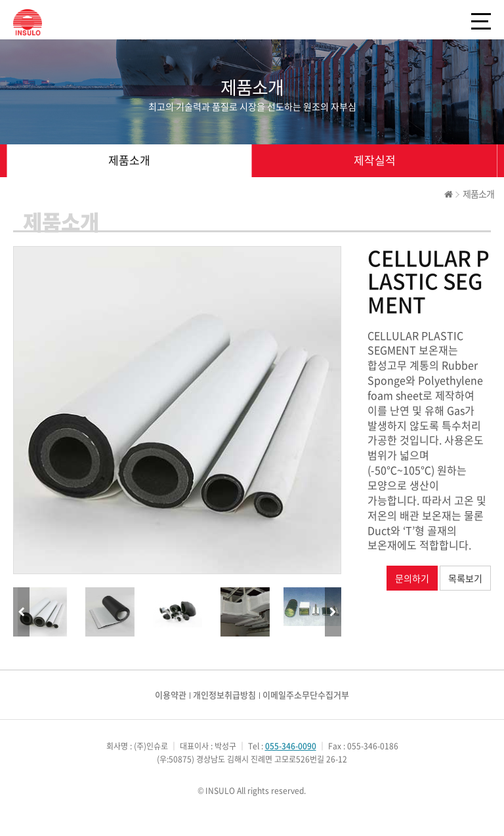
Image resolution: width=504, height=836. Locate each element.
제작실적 (375, 160)
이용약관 (171, 695)
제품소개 (129, 160)
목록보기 (465, 578)
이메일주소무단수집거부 (306, 695)
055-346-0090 (291, 746)
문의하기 (412, 578)
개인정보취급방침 (224, 695)
